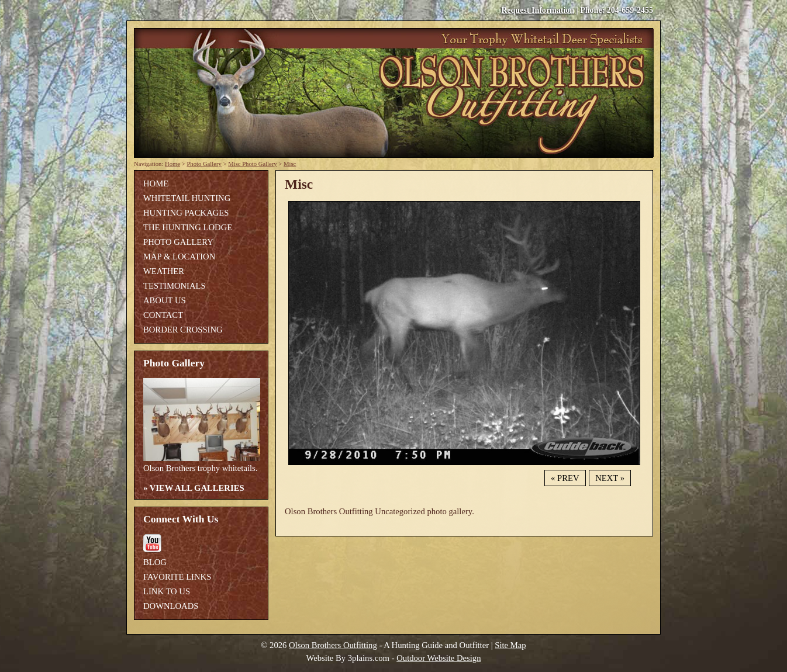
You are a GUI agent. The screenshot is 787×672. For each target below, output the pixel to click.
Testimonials (175, 286)
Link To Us (167, 591)
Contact (163, 315)
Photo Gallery (204, 164)
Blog (155, 562)
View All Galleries (197, 488)
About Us (165, 300)
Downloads (171, 606)
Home (172, 164)
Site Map (510, 645)
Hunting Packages (186, 213)
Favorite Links (177, 577)
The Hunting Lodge (188, 227)
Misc (290, 164)
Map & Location (179, 257)
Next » (610, 478)
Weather (164, 271)
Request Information (538, 10)
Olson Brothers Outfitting (333, 645)
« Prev (565, 478)
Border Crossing (183, 330)
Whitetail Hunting (187, 198)
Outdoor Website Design (439, 658)
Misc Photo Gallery (252, 164)
